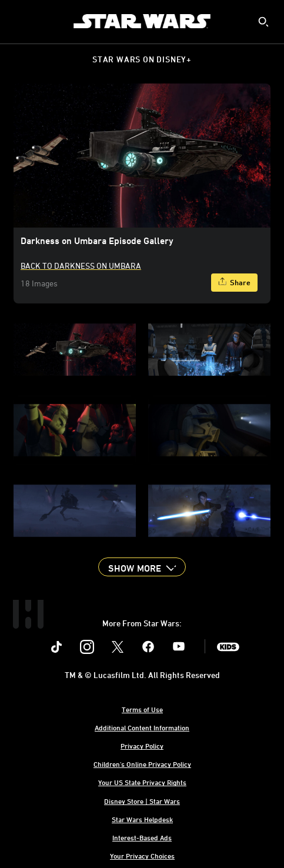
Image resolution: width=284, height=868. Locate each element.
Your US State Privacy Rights (142, 782)
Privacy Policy (142, 746)
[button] (142, 567)
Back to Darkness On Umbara (81, 266)
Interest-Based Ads (142, 837)
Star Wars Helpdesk (142, 819)
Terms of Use (142, 709)
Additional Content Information (142, 727)
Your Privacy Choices (142, 856)
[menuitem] (19, 21)
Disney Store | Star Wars (142, 801)
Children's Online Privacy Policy (142, 764)
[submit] (263, 22)
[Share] (234, 283)
